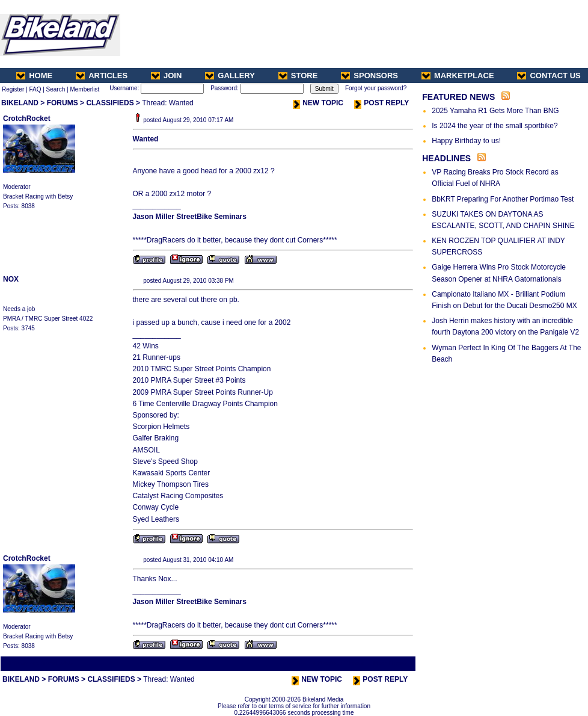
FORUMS (63, 103)
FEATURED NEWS (458, 97)
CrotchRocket (27, 119)
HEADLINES (446, 158)
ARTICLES (102, 76)
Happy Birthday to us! (466, 141)
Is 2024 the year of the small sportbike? (495, 126)
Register (13, 89)
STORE (298, 76)
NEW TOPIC (318, 103)
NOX (11, 279)
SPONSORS (369, 76)
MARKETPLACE (458, 76)
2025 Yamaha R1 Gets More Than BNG (495, 111)
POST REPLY (381, 103)
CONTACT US (549, 76)
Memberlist (84, 89)
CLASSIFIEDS (110, 103)
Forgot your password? (376, 88)
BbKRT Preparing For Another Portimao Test (503, 199)
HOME (34, 76)
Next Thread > (393, 663)
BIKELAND (20, 103)
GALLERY (230, 76)
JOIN (166, 76)
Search (56, 89)
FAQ (35, 89)
